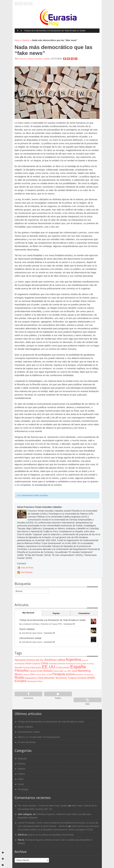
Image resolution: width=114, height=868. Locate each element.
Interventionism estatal (30, 638)
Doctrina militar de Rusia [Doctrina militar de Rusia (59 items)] (84, 664)
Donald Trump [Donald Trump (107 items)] (22, 667)
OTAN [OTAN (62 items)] (49, 674)
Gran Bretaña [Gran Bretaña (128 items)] (45, 671)
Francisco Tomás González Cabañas (34, 59)
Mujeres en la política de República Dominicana (51, 835)
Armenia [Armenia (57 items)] (85, 660)
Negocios (22, 759)
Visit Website (27, 572)
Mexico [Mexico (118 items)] (19, 674)
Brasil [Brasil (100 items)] (28, 663)
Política (21, 774)
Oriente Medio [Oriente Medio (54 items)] (41, 675)
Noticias (22, 764)
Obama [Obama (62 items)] (26, 674)
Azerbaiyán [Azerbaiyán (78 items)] (20, 664)
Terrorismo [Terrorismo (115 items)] (61, 678)
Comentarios (84, 613)
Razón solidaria (27, 629)
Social (21, 784)
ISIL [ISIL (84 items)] (69, 671)
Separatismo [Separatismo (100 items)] (31, 678)
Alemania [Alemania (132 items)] (20, 660)
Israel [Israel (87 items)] (74, 671)
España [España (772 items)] (78, 667)
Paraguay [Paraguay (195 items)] (59, 674)
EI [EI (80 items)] (57, 668)
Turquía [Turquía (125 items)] (72, 678)
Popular (56, 613)
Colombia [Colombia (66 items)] (53, 664)
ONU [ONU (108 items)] (32, 674)
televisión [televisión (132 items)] (49, 678)
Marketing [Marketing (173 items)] (84, 671)
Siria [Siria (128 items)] (41, 678)
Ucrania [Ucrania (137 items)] (82, 678)
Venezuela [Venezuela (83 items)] (32, 681)
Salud (21, 779)
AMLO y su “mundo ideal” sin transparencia (39, 737)
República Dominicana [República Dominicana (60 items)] (84, 675)
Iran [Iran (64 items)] (65, 671)
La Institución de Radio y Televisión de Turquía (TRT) (42, 624)
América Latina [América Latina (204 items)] (55, 660)
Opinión (26, 40)
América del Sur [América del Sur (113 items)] (35, 660)
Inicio (17, 40)
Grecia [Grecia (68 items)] (56, 671)
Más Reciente (28, 613)
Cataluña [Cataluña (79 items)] (36, 664)
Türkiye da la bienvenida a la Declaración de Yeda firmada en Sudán (55, 31)
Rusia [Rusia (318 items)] (19, 677)
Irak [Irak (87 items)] (61, 671)
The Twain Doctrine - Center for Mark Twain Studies (43, 806)
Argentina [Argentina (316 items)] (73, 660)
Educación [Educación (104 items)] (36, 667)
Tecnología (23, 789)
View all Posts (27, 568)
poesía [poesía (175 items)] (70, 674)
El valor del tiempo (27, 742)
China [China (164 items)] (45, 663)
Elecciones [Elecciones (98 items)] (64, 668)
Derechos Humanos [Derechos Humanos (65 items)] (66, 664)
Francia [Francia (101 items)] (32, 671)
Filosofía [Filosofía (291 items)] (21, 671)
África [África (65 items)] (40, 681)
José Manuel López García (32, 633)
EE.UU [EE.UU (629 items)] (49, 667)
